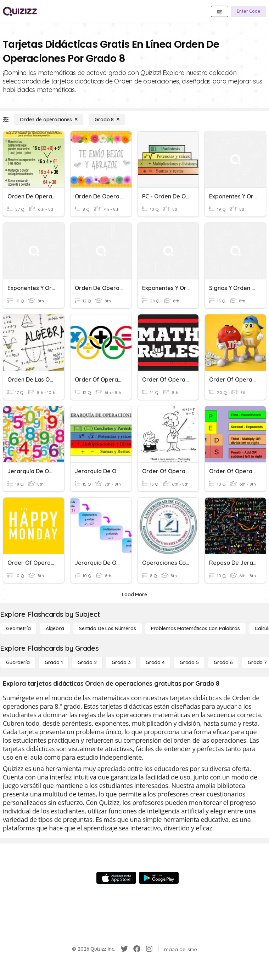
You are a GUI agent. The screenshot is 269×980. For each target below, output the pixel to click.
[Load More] (134, 595)
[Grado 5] (189, 662)
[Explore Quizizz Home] (20, 11)
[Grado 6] (223, 662)
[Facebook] (137, 949)
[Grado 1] (54, 662)
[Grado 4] (155, 662)
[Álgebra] (55, 628)
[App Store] (116, 878)
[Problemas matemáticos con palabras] (195, 628)
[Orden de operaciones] (49, 120)
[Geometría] (18, 628)
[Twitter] (124, 949)
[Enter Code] (249, 11)
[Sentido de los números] (108, 628)
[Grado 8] (107, 120)
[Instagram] (149, 949)
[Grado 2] (87, 662)
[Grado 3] (121, 662)
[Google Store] (159, 878)
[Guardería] (18, 662)
